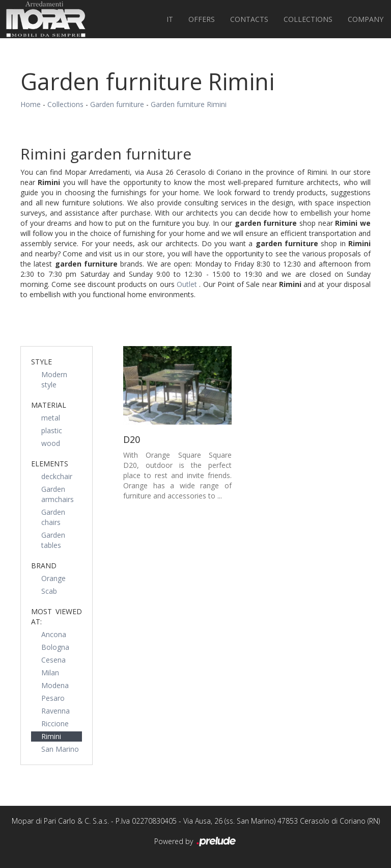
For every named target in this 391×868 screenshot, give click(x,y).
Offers (202, 19)
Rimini (51, 736)
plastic (52, 430)
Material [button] (49, 405)
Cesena (53, 660)
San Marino (60, 749)
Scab (49, 591)
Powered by (196, 842)
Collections (308, 19)
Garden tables (53, 540)
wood (51, 443)
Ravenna (55, 711)
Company (366, 19)
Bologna (55, 647)
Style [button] (41, 362)
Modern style (54, 379)
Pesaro (53, 698)
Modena (55, 685)
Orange (53, 578)
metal (51, 418)
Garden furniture (117, 104)
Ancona (54, 634)
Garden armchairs (58, 494)
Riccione (55, 724)
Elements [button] (50, 464)
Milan (50, 673)
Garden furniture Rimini (189, 104)
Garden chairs (53, 517)
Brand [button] (44, 565)
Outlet (188, 284)
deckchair (57, 476)
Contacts (249, 19)
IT (170, 19)
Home (31, 104)
